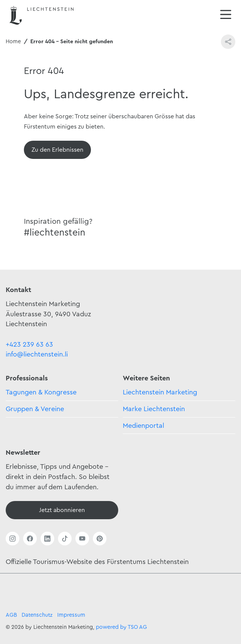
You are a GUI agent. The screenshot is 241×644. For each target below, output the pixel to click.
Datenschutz (37, 615)
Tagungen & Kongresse (41, 392)
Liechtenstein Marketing (160, 392)
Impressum (71, 615)
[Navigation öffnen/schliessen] (226, 15)
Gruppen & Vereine (35, 409)
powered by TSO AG (121, 627)
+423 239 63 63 (29, 344)
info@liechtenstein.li (37, 354)
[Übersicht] (57, 150)
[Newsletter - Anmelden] (62, 510)
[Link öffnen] (13, 539)
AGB (11, 615)
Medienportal (143, 426)
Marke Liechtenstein (154, 409)
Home (13, 42)
